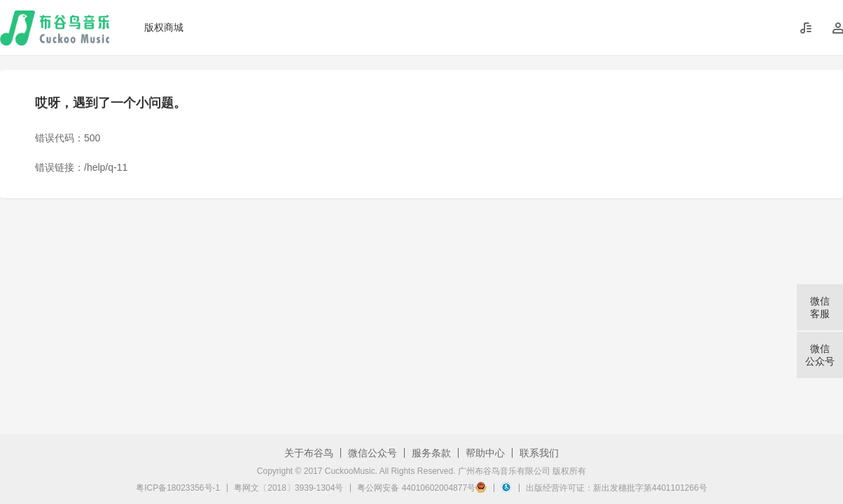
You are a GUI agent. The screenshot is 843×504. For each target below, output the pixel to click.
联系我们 (539, 453)
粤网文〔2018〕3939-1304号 (288, 488)
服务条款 (431, 453)
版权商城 (164, 27)
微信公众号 (372, 453)
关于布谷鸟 (309, 453)
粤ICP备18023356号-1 (178, 488)
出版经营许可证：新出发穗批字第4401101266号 (616, 488)
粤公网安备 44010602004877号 (422, 488)
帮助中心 (485, 453)
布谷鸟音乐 (55, 28)
